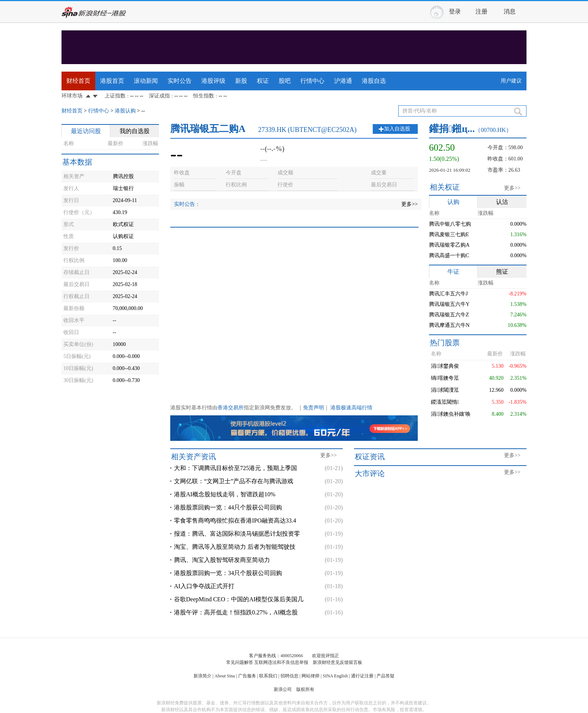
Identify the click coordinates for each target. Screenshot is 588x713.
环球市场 (72, 96)
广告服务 (247, 676)
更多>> (409, 204)
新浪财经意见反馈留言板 (337, 662)
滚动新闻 (146, 81)
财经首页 (78, 81)
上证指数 (115, 96)
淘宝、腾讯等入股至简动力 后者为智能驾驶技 (235, 547)
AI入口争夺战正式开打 (204, 586)
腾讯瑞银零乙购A (449, 245)
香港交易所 (231, 408)
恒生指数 (204, 96)
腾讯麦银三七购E (449, 234)
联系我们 (268, 676)
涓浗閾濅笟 (445, 390)
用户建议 (511, 81)
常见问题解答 (240, 662)
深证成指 (159, 96)
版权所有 (305, 689)
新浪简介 (202, 676)
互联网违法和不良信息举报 (281, 662)
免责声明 (313, 408)
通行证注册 (362, 676)
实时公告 (180, 81)
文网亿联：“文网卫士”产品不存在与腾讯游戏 (234, 481)
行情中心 (312, 81)
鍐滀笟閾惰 (445, 402)
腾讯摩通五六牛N (449, 325)
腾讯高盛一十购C (449, 255)
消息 (510, 11)
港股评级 (213, 81)
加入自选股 (397, 129)
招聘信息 (289, 676)
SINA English (335, 676)
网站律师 (310, 676)
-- (143, 111)
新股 (241, 81)
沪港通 (343, 81)
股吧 (285, 81)
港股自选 (374, 81)
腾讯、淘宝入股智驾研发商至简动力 (222, 560)
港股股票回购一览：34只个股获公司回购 (228, 573)
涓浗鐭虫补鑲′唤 (451, 414)
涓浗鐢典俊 (445, 366)
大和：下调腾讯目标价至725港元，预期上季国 (235, 468)
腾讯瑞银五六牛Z (449, 315)
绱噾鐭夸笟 (445, 378)
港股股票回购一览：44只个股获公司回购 (228, 507)
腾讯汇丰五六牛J (448, 294)
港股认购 (125, 111)
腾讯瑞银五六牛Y (449, 304)
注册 (481, 11)
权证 (263, 81)
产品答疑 (385, 676)
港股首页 (112, 81)
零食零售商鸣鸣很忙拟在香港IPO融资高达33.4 (235, 521)
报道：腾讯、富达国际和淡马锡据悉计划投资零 (237, 534)
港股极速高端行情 (351, 408)
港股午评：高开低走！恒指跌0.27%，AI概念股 (236, 612)
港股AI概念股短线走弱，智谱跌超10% (225, 494)
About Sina (225, 676)
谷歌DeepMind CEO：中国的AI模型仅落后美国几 (239, 599)
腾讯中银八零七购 (450, 224)
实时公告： (187, 204)
